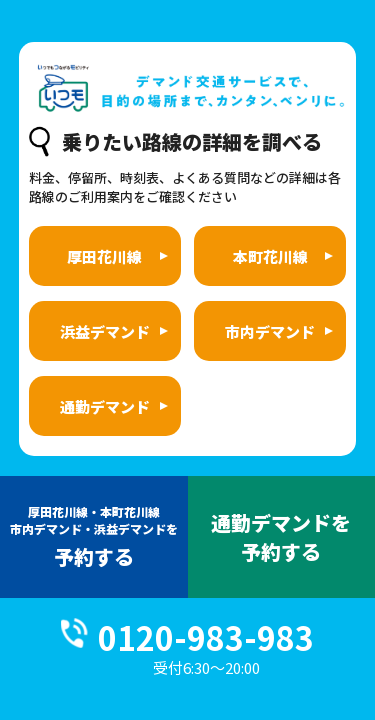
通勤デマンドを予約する (281, 537)
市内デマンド (270, 331)
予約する (94, 537)
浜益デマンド (105, 331)
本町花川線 (270, 256)
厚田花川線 (104, 256)
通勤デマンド (105, 406)
